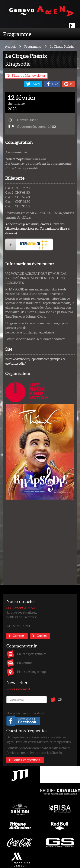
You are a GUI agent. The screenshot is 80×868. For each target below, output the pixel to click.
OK (60, 700)
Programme (17, 34)
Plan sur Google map (31, 672)
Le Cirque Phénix (62, 46)
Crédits (42, 636)
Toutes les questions (26, 760)
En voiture (24, 663)
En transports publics (32, 654)
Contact (18, 636)
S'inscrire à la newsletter (28, 75)
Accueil (10, 46)
